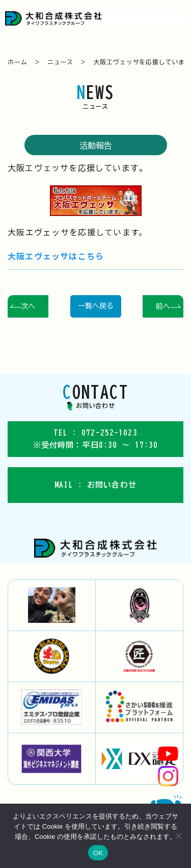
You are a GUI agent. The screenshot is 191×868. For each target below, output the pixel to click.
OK (98, 853)
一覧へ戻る (96, 306)
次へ (28, 306)
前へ (163, 306)
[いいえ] (178, 836)
